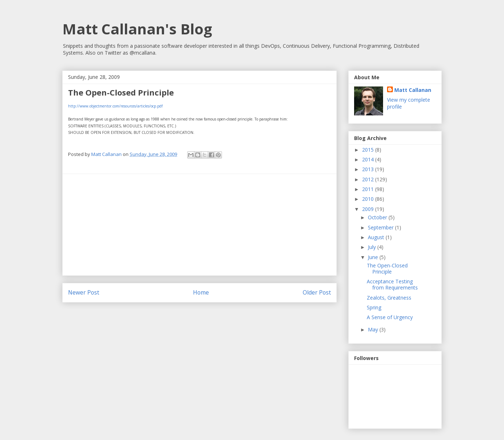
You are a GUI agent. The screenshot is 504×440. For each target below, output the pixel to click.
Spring (374, 307)
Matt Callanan (413, 90)
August (377, 237)
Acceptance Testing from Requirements (392, 284)
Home (201, 292)
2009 (369, 209)
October (378, 217)
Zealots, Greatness (389, 298)
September (381, 227)
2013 (369, 169)
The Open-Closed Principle (387, 268)
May (374, 329)
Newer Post (84, 292)
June (374, 257)
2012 (369, 179)
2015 (369, 150)
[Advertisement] (199, 225)
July (373, 247)
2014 (369, 159)
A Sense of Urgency (390, 317)
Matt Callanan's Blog (137, 29)
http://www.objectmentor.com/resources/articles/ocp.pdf (115, 106)
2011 (369, 189)
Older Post (317, 292)
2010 (369, 199)
